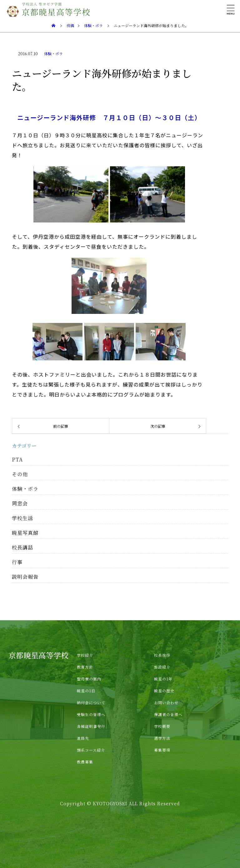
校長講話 (22, 547)
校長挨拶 (162, 655)
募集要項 (162, 750)
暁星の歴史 (164, 691)
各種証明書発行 (91, 726)
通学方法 (162, 738)
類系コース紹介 (91, 750)
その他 (20, 474)
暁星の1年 (163, 679)
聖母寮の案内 (89, 679)
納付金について (91, 702)
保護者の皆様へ (168, 714)
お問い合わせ (166, 702)
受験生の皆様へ (91, 714)
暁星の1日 (86, 691)
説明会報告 (25, 577)
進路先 (83, 738)
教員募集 (85, 762)
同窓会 (20, 503)
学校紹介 (85, 655)
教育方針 (85, 667)
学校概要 (162, 726)
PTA (17, 459)
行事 (17, 562)
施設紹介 (162, 667)
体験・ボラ (53, 54)
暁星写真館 (25, 533)
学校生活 (22, 518)
